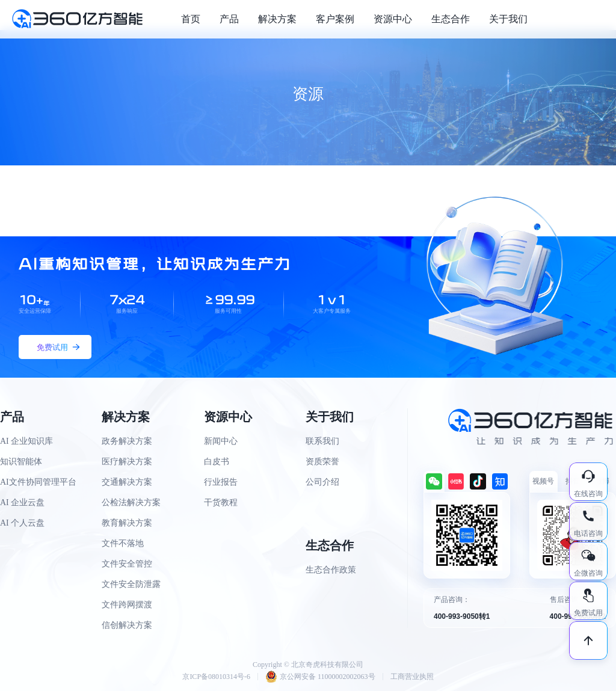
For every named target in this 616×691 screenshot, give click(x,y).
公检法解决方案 (131, 502)
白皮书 (217, 462)
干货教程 (221, 502)
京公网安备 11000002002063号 (320, 677)
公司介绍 (322, 482)
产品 (229, 19)
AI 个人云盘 (22, 523)
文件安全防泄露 (131, 584)
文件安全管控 (127, 564)
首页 (191, 19)
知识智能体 (21, 462)
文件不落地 (123, 543)
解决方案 (277, 19)
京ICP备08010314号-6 (216, 677)
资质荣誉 (322, 462)
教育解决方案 (127, 523)
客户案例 (335, 19)
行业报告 (221, 482)
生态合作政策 (331, 570)
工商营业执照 (412, 677)
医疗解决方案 (127, 462)
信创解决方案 (127, 625)
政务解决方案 (127, 441)
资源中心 (393, 19)
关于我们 (508, 19)
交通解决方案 (127, 482)
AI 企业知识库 (26, 441)
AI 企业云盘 (22, 502)
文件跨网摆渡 (127, 605)
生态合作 (451, 19)
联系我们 (322, 441)
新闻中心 (221, 441)
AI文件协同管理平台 (38, 482)
